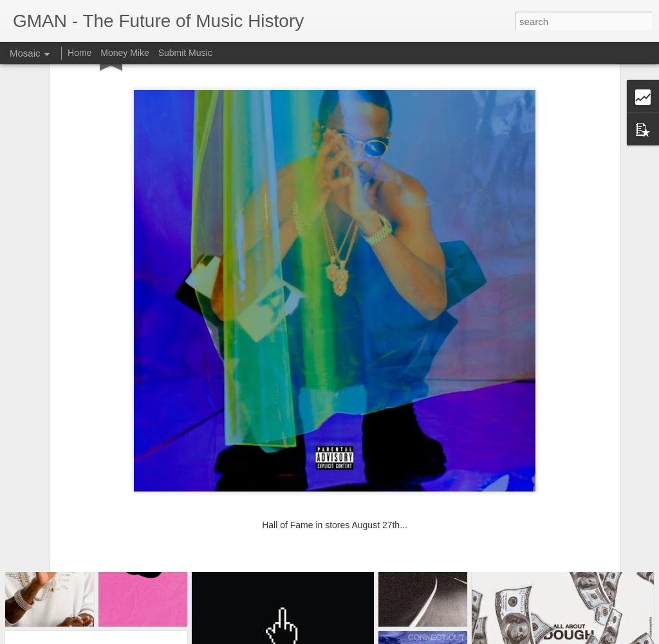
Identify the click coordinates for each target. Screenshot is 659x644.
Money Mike (125, 53)
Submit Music (185, 53)
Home (79, 53)
